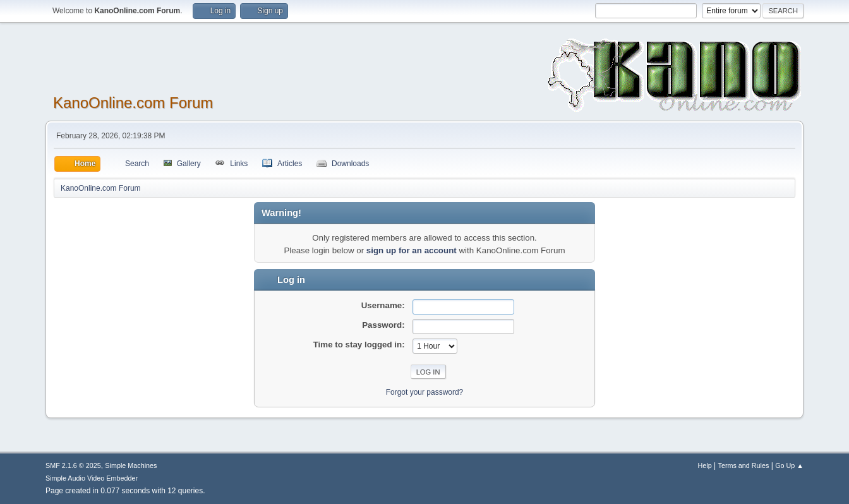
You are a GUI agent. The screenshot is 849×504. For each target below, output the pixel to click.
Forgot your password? (425, 392)
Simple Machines (131, 465)
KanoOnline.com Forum (133, 103)
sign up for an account (412, 250)
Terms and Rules (744, 465)
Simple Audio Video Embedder (92, 478)
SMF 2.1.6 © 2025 (73, 465)
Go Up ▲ (789, 465)
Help (705, 465)
